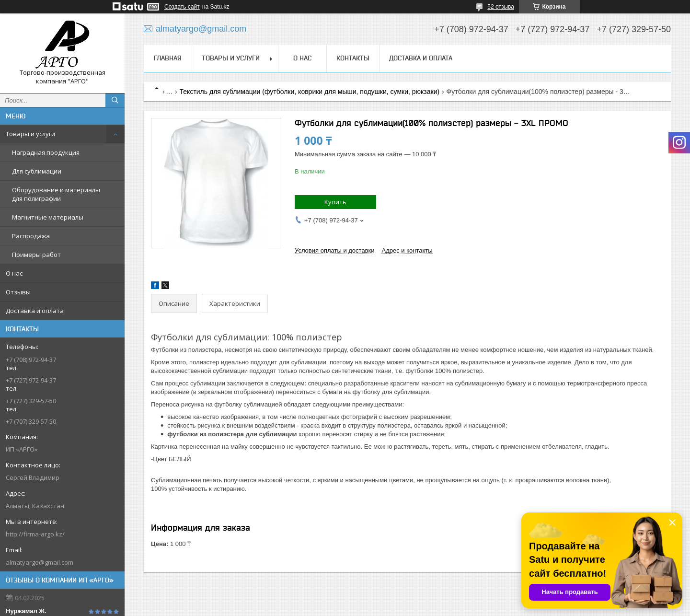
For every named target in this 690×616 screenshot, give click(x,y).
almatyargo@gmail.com (40, 562)
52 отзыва (501, 7)
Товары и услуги (30, 134)
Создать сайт (182, 7)
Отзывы (18, 292)
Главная (168, 58)
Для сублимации (37, 171)
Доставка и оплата (35, 311)
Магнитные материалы (48, 217)
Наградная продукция (46, 152)
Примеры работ (36, 255)
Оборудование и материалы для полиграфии (56, 194)
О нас (14, 273)
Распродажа (31, 236)
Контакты (353, 58)
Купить (335, 202)
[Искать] (115, 100)
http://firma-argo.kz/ (35, 534)
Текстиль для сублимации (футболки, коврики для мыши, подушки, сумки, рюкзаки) (310, 92)
